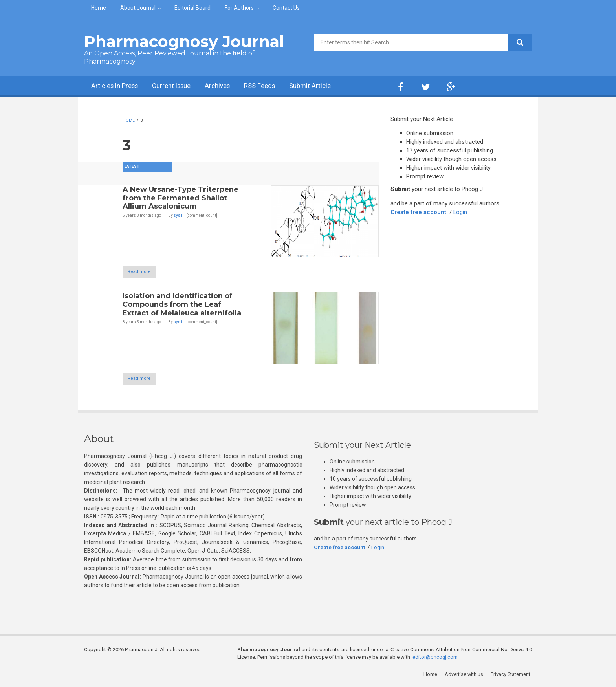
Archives (227, 87)
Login (461, 212)
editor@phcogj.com (435, 658)
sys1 (178, 215)
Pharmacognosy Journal (184, 41)
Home (99, 8)
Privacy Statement (512, 675)
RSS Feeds (272, 87)
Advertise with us (465, 675)
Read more (143, 272)
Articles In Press (117, 87)
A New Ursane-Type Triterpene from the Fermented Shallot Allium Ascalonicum (181, 198)
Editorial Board (192, 8)
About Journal (138, 8)
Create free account (419, 212)
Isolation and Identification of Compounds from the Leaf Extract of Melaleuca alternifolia (182, 305)
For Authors (239, 8)
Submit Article (325, 87)
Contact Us (286, 8)
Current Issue (178, 87)
